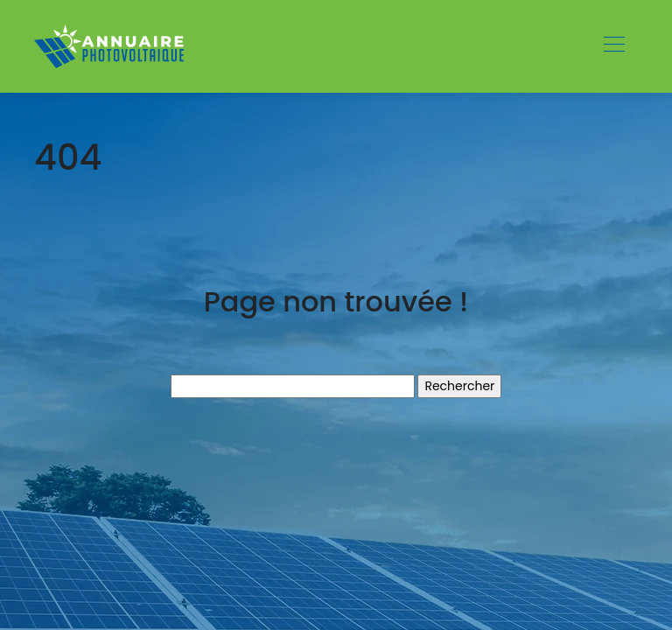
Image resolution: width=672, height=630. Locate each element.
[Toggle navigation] (613, 46)
